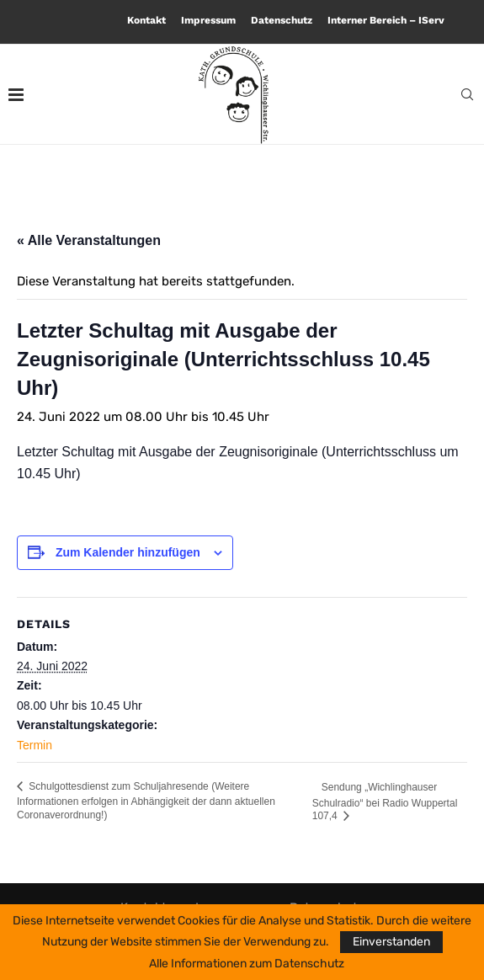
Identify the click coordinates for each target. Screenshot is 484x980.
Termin (35, 745)
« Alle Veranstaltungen (89, 240)
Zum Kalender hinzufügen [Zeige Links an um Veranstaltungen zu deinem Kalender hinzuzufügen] (128, 552)
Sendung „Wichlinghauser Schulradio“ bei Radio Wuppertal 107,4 (385, 802)
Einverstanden (391, 942)
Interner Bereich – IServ (386, 20)
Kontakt (146, 20)
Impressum (208, 20)
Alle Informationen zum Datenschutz (247, 964)
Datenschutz (282, 20)
